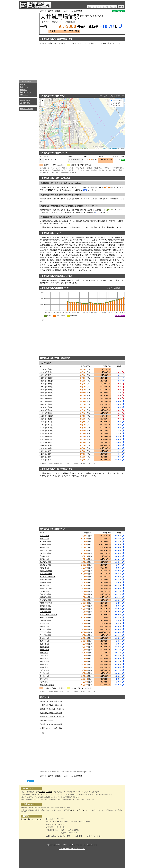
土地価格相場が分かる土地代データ (72, 849)
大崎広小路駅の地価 (47, 618)
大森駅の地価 (44, 556)
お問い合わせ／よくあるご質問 (58, 836)
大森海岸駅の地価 (46, 603)
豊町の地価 (44, 653)
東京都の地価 (25, 100)
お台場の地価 (44, 624)
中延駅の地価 (44, 586)
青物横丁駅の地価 (46, 588)
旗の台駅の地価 (45, 562)
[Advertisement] (28, 44)
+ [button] (42, 101)
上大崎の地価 (44, 638)
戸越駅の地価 (44, 568)
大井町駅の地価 (45, 542)
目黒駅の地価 (44, 539)
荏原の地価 (44, 667)
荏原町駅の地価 (45, 583)
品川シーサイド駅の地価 (48, 615)
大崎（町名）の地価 (47, 685)
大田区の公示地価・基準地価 (51, 705)
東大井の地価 (44, 647)
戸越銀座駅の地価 (46, 571)
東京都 (51, 11)
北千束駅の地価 (45, 621)
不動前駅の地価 (45, 609)
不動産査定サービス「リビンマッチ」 (78, 810)
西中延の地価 (44, 673)
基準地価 (49, 792)
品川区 (66, 11)
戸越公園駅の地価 (46, 574)
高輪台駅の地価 (45, 565)
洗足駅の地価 (44, 559)
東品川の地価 (44, 641)
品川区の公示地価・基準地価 (51, 701)
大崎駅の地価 (44, 548)
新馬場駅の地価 (45, 597)
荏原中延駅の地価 (46, 580)
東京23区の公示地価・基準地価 (52, 709)
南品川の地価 (44, 644)
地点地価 (23, 90)
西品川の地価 (44, 670)
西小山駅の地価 (45, 553)
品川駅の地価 (44, 536)
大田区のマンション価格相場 (51, 728)
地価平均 (23, 85)
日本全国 (43, 11)
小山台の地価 (44, 662)
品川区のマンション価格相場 (51, 724)
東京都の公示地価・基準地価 (51, 713)
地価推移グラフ (26, 92)
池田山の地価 (44, 626)
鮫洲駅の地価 (44, 591)
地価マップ (24, 87)
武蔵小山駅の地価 (46, 550)
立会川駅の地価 (45, 594)
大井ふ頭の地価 (45, 635)
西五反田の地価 (45, 632)
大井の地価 (44, 664)
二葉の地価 (44, 656)
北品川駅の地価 (45, 612)
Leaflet (105, 148)
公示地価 (42, 792)
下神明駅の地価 (45, 606)
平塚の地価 (44, 679)
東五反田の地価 (45, 629)
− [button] (42, 104)
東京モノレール (82, 280)
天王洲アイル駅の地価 (48, 577)
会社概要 (79, 836)
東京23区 (58, 11)
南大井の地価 (44, 650)
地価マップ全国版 (27, 109)
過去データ (24, 95)
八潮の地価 (44, 682)
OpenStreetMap (113, 148)
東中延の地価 (44, 676)
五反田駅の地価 (45, 545)
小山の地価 (44, 659)
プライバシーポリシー (95, 836)
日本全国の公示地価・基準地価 (52, 717)
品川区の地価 (25, 103)
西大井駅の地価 (45, 600)
